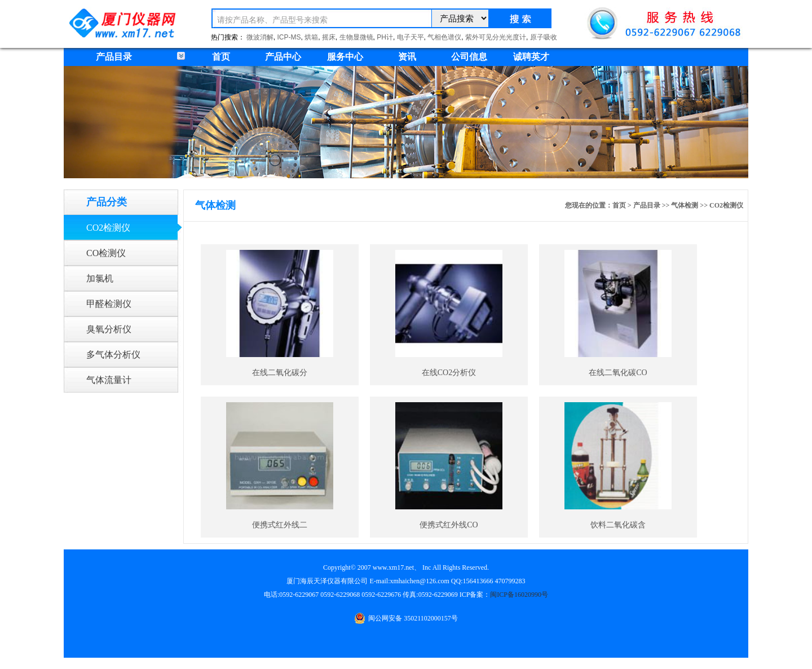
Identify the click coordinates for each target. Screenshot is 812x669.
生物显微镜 (356, 37)
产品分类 (107, 202)
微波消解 (260, 37)
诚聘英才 (531, 57)
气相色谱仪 (444, 37)
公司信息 (469, 57)
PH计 (385, 37)
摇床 (329, 37)
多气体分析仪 (113, 355)
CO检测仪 (106, 253)
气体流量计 (109, 380)
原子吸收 (544, 37)
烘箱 (311, 37)
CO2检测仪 (108, 228)
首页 (221, 57)
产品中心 (283, 57)
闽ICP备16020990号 (519, 595)
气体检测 (685, 205)
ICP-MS (289, 37)
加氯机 (100, 278)
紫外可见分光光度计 (496, 37)
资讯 (407, 57)
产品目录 (647, 205)
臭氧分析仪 (109, 329)
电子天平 (411, 37)
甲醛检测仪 (109, 304)
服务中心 (345, 57)
